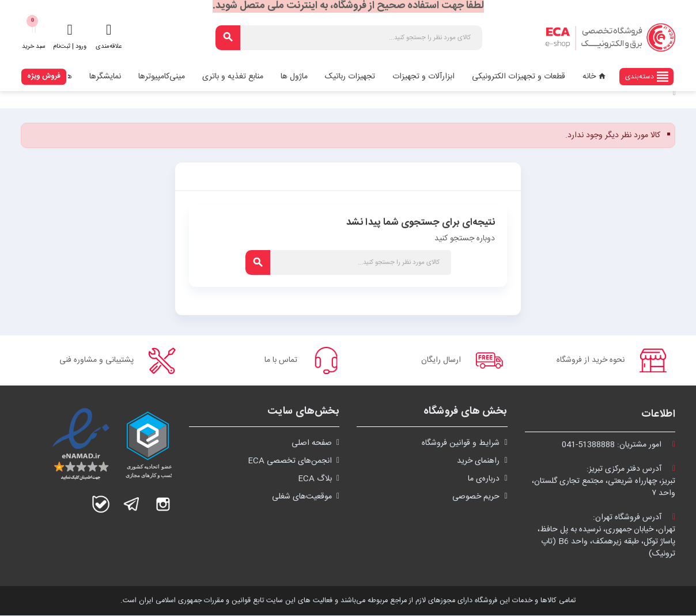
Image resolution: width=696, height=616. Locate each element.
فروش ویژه (44, 76)
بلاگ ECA (315, 479)
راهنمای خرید (478, 462)
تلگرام (132, 505)
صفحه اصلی (312, 444)
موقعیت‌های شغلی (302, 497)
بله (101, 505)
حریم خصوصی (476, 497)
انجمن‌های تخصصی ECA (290, 462)
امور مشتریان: (619, 445)
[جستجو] (349, 38)
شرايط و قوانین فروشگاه (461, 444)
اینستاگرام (163, 505)
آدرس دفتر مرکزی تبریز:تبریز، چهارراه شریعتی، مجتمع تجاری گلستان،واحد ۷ (604, 482)
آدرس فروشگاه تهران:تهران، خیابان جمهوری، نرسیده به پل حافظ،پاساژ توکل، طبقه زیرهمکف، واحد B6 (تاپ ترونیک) (606, 536)
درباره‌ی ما (484, 479)
